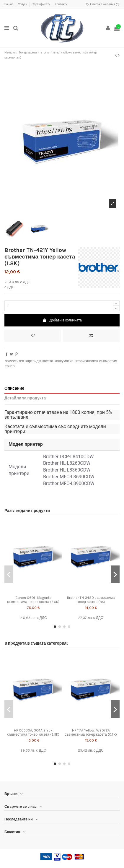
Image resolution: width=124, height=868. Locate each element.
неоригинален (86, 361)
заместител (14, 361)
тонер (10, 366)
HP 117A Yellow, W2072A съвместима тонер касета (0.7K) (91, 732)
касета (48, 361)
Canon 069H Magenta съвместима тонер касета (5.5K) (33, 600)
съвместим (108, 361)
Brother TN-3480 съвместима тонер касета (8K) (91, 600)
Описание (14, 388)
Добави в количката (62, 320)
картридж (33, 361)
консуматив (64, 361)
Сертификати (41, 4)
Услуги (23, 4)
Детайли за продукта (25, 398)
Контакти (61, 4)
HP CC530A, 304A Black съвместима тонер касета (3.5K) (33, 732)
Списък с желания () (103, 4)
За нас (9, 4)
